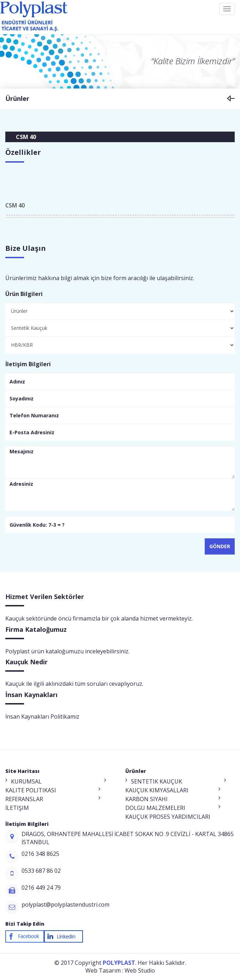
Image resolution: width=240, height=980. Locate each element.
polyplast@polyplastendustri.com (65, 905)
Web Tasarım (103, 970)
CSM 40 (15, 205)
